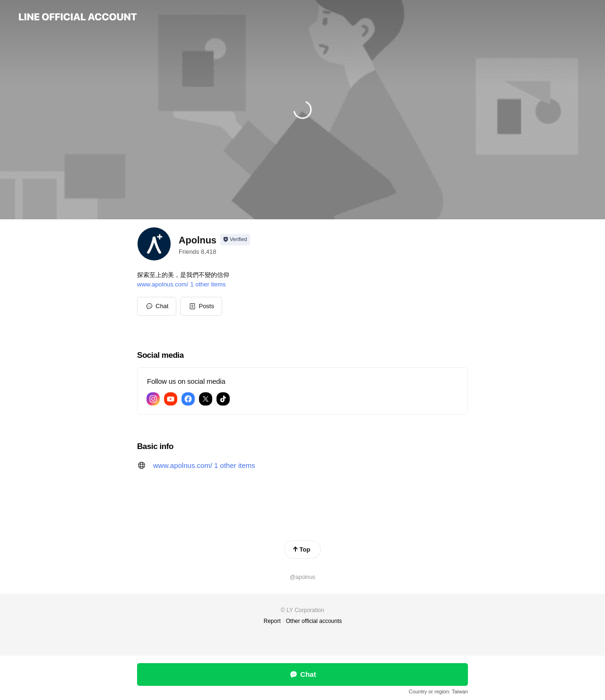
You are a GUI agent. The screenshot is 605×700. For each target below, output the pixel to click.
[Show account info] (235, 240)
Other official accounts (314, 621)
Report (272, 621)
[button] (201, 306)
